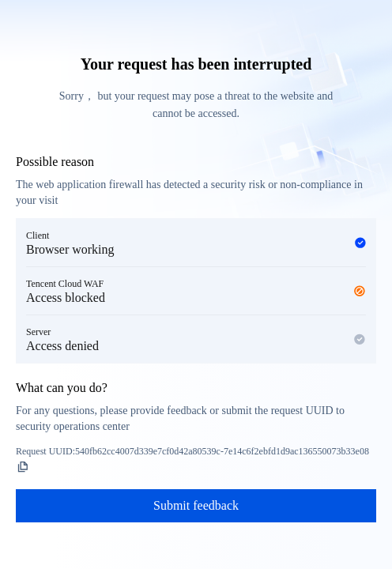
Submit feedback (196, 505)
